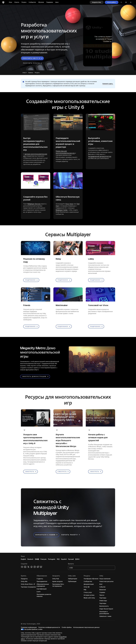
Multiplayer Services (34, 204)
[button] (97, 2)
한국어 (77, 559)
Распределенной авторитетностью (100, 156)
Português (52, 559)
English (23, 559)
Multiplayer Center (62, 210)
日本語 (37, 559)
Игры (10, 2)
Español (64, 559)
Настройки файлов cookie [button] (33, 629)
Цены (57, 2)
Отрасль (17, 2)
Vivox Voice (69, 204)
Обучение (41, 2)
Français (44, 559)
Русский (71, 559)
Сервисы (31, 73)
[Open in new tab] (34, 584)
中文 (58, 559)
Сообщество (32, 2)
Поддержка (50, 2)
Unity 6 (24, 73)
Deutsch (30, 559)
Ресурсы (24, 2)
